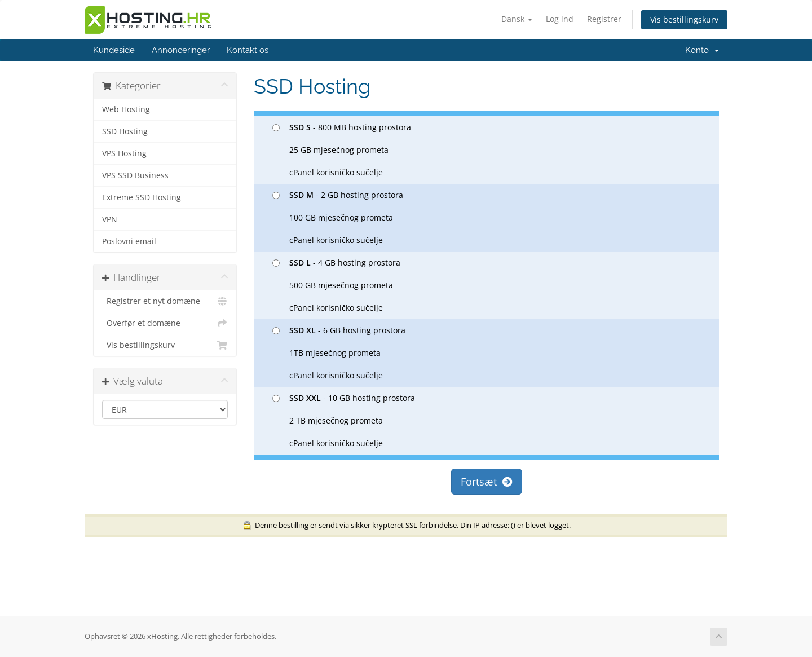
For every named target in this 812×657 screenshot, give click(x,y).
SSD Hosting (125, 131)
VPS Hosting (124, 153)
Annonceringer (181, 50)
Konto (702, 50)
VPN (110, 219)
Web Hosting (126, 109)
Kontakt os (248, 50)
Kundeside (114, 50)
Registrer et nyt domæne (165, 301)
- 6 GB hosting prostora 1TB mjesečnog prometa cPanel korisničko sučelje (339, 353)
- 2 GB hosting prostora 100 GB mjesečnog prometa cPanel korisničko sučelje (338, 217)
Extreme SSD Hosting (142, 197)
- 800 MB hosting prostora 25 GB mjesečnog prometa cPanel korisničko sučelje (342, 150)
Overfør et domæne (165, 323)
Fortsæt (487, 482)
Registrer (604, 19)
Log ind (560, 19)
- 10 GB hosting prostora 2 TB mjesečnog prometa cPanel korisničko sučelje (344, 420)
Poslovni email (129, 241)
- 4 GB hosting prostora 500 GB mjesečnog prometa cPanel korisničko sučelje (336, 285)
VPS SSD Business (135, 175)
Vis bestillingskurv (684, 19)
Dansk (517, 19)
